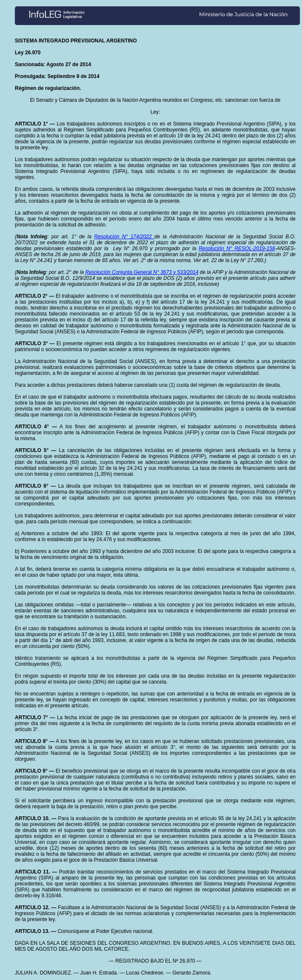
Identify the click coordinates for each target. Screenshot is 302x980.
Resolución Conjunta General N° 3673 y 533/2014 (142, 272)
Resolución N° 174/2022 (124, 237)
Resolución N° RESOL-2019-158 (237, 248)
